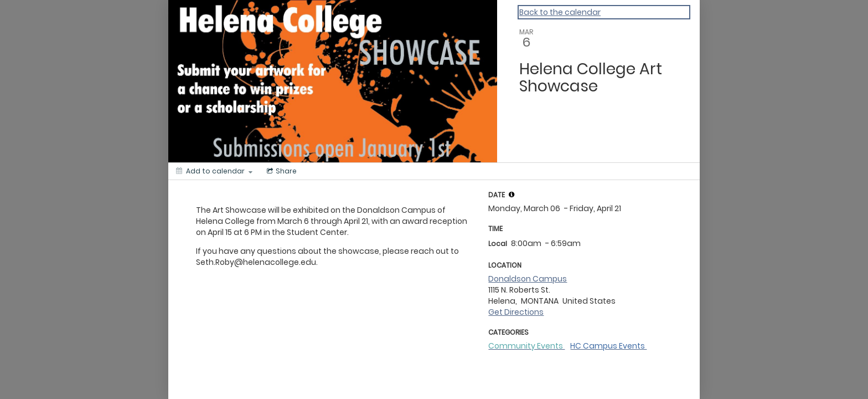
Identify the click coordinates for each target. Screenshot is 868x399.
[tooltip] (512, 195)
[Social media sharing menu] (281, 171)
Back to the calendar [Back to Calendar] (560, 12)
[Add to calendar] (214, 171)
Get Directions (516, 312)
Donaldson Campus (528, 279)
